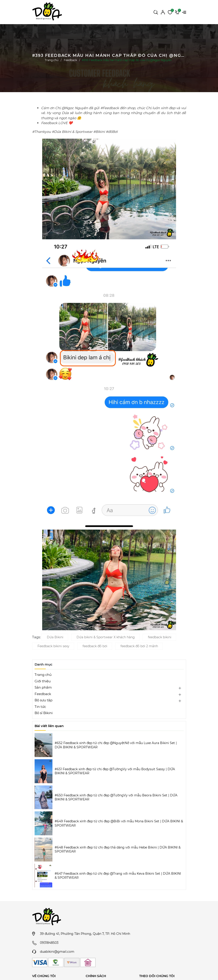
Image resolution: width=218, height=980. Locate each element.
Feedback (43, 694)
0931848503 (49, 943)
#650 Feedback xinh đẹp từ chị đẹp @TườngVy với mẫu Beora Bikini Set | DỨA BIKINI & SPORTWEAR (116, 797)
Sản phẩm (43, 687)
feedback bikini (160, 637)
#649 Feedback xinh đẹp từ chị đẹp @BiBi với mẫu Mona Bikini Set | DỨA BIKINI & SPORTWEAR (119, 823)
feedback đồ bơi (95, 646)
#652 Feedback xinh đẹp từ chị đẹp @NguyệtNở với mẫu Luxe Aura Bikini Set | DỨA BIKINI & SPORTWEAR (116, 745)
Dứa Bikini (55, 637)
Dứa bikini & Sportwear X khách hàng (106, 637)
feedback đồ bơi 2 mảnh (139, 646)
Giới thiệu (43, 681)
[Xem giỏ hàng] (177, 12)
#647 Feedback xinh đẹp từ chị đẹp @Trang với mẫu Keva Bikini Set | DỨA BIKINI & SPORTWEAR (118, 876)
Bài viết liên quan (49, 726)
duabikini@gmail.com (57, 952)
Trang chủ (43, 675)
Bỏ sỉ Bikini (44, 713)
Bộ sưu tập (44, 700)
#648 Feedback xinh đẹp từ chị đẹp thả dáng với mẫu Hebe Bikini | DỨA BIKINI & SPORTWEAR (118, 849)
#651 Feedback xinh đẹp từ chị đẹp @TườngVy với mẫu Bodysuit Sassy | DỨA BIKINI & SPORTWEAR (115, 771)
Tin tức (40, 707)
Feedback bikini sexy (53, 646)
